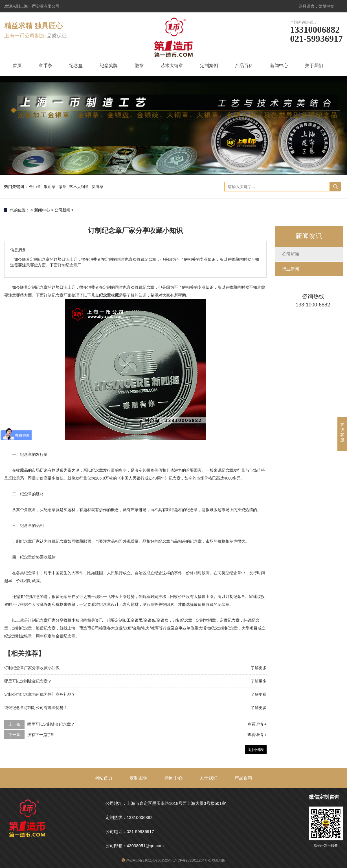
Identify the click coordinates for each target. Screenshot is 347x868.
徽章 (139, 66)
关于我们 (314, 66)
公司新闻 (62, 210)
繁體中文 (326, 6)
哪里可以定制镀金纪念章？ (28, 681)
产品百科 (244, 66)
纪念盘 (76, 66)
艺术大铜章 (172, 66)
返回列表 (256, 750)
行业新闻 (291, 269)
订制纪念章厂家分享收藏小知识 (32, 668)
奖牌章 (98, 187)
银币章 (50, 187)
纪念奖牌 (109, 66)
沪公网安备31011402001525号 (147, 860)
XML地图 (219, 860)
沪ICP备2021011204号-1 (192, 860)
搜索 (335, 187)
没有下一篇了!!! (41, 735)
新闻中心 (279, 66)
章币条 (45, 66)
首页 (17, 66)
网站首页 (104, 778)
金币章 (35, 187)
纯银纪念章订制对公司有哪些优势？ (36, 708)
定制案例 (209, 66)
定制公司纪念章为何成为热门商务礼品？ (40, 694)
